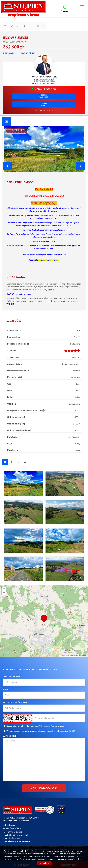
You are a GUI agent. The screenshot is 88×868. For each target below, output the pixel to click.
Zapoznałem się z (34, 726)
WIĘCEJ (10, 304)
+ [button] (4, 589)
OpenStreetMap (73, 656)
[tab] (6, 121)
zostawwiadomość (44, 96)
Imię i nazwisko (11, 676)
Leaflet (62, 656)
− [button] (4, 593)
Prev (7, 166)
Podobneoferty (44, 104)
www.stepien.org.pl (12, 838)
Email (6, 689)
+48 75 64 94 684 (14, 832)
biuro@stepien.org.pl (19, 835)
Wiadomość (10, 736)
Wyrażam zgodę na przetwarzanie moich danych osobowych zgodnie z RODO (39, 731)
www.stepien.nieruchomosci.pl (17, 841)
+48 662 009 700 (44, 89)
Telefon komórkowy (15, 702)
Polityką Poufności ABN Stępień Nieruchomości (43, 726)
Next (81, 166)
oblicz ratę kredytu (44, 110)
